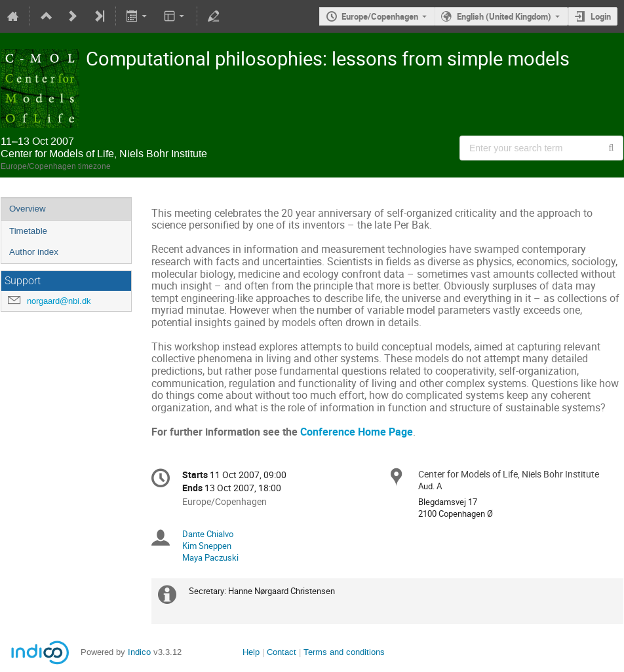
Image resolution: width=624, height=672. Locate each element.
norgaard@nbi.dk (59, 301)
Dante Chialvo (208, 534)
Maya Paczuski (210, 557)
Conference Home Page (357, 432)
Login (601, 16)
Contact (282, 652)
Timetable (28, 231)
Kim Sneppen (207, 546)
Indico (139, 652)
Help (251, 652)
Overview (28, 209)
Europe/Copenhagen (380, 16)
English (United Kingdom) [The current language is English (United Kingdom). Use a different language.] (504, 16)
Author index (34, 252)
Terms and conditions (344, 652)
